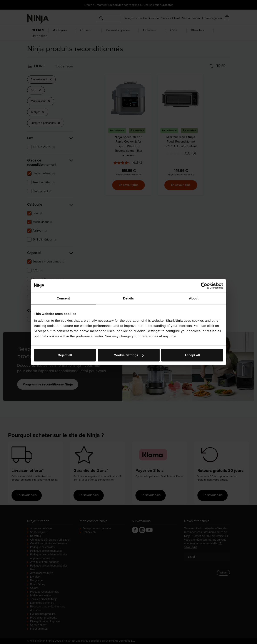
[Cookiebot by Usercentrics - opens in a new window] (204, 286)
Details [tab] (128, 298)
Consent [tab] (63, 298)
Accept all (192, 355)
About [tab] (194, 298)
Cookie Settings (129, 355)
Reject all (65, 355)
